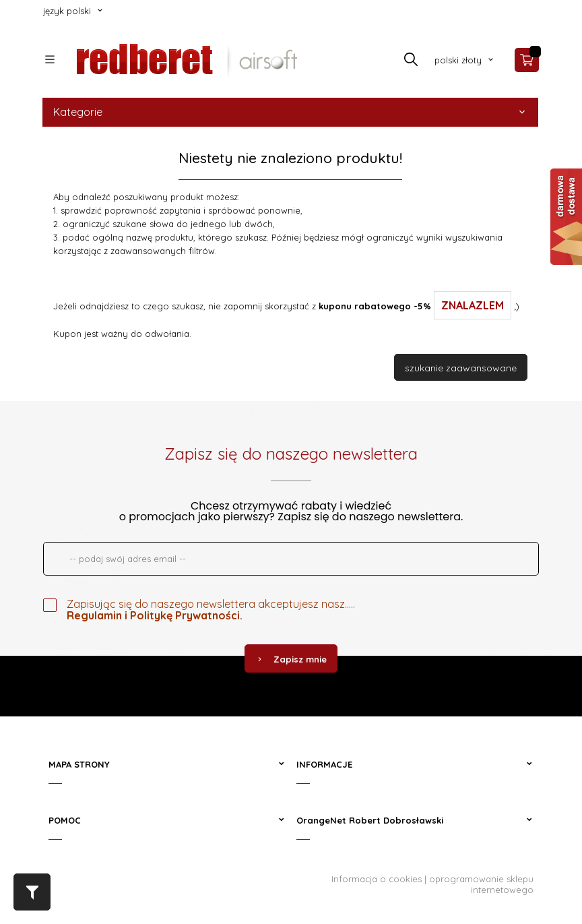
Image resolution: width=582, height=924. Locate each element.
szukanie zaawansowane (461, 368)
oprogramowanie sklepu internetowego (481, 884)
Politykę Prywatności (185, 615)
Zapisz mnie (291, 659)
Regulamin (94, 615)
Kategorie (290, 112)
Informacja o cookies (377, 879)
